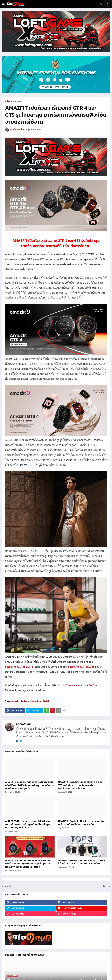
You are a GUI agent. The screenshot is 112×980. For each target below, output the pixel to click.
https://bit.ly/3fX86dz (82, 667)
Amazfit (18, 101)
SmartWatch (43, 701)
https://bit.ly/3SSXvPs (19, 667)
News (33, 701)
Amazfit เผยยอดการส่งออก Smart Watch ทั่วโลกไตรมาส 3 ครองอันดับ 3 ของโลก (81, 862)
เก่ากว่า (105, 887)
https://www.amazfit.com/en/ (76, 685)
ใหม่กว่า (7, 887)
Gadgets (25, 701)
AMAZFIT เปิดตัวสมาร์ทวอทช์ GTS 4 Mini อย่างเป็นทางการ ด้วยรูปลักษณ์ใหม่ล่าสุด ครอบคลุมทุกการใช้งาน (28, 824)
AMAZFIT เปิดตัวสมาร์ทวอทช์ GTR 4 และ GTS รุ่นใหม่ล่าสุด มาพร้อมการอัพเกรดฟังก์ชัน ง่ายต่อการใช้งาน (80, 785)
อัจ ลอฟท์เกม (23, 724)
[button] (3, 4)
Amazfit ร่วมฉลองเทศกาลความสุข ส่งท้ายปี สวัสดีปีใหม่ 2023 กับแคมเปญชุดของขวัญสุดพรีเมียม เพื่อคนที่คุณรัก (30, 785)
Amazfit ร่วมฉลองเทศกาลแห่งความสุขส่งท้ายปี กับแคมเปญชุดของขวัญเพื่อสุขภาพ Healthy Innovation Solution (28, 863)
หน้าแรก (9, 101)
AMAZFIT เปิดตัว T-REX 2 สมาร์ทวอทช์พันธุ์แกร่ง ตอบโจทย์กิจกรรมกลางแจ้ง (81, 823)
